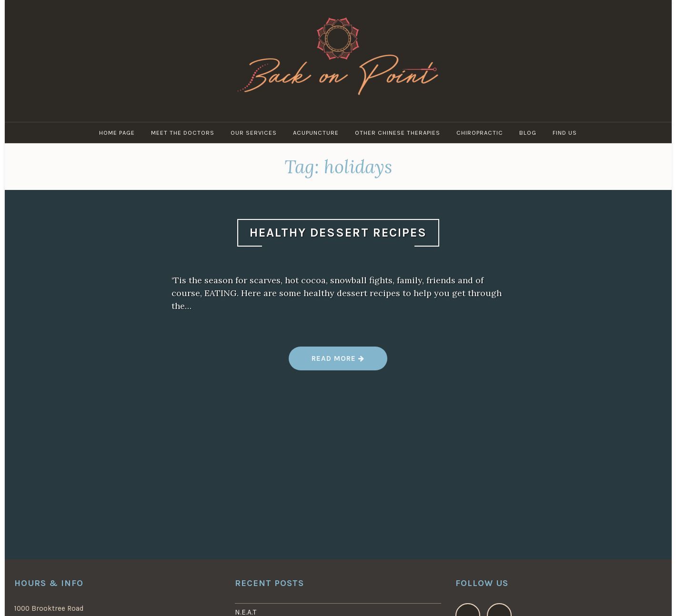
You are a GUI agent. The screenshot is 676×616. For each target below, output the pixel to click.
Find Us (565, 133)
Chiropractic (480, 133)
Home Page (117, 133)
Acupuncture (316, 133)
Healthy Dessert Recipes (338, 233)
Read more (337, 362)
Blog (528, 133)
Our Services (254, 133)
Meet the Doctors (183, 133)
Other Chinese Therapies (398, 133)
